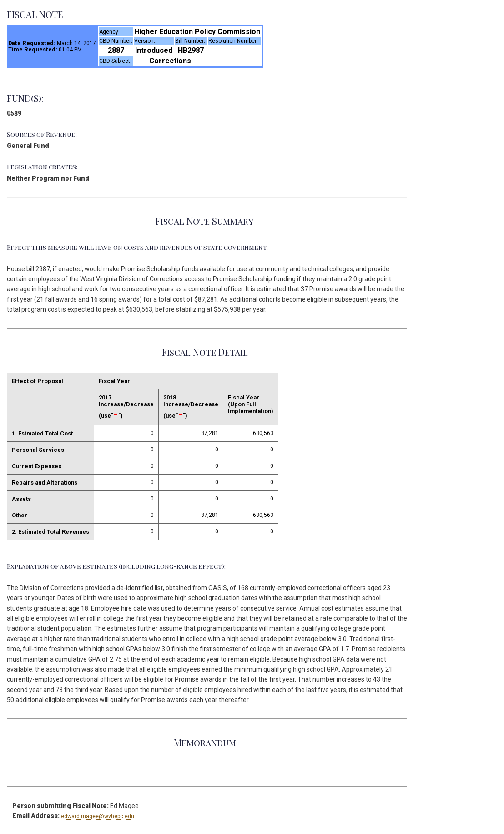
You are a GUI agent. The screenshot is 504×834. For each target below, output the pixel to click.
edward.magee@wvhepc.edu (98, 816)
